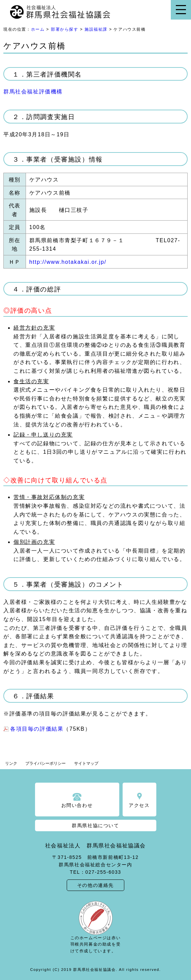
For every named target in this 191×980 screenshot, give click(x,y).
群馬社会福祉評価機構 (33, 92)
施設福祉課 (96, 29)
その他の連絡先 (95, 885)
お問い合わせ (77, 805)
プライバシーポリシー (45, 763)
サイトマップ (86, 763)
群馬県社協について (95, 825)
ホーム (38, 29)
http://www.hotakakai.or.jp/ (68, 262)
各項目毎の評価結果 (37, 729)
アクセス (139, 805)
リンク (11, 763)
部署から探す (65, 29)
